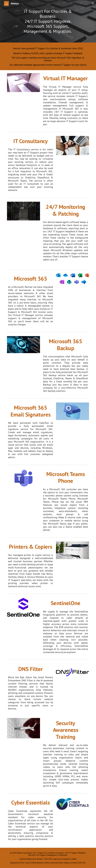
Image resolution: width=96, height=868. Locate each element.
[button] (93, 4)
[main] (48, 21)
